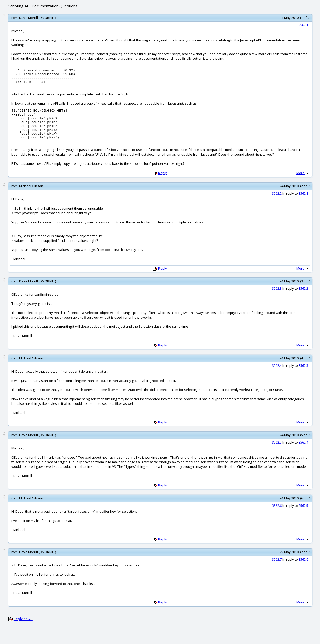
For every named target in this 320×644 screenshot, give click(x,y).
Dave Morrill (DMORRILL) (38, 18)
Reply (163, 182)
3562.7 (277, 569)
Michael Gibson (31, 195)
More (303, 182)
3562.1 (303, 25)
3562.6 (277, 515)
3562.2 (277, 203)
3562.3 (277, 298)
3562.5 (277, 451)
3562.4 (277, 375)
